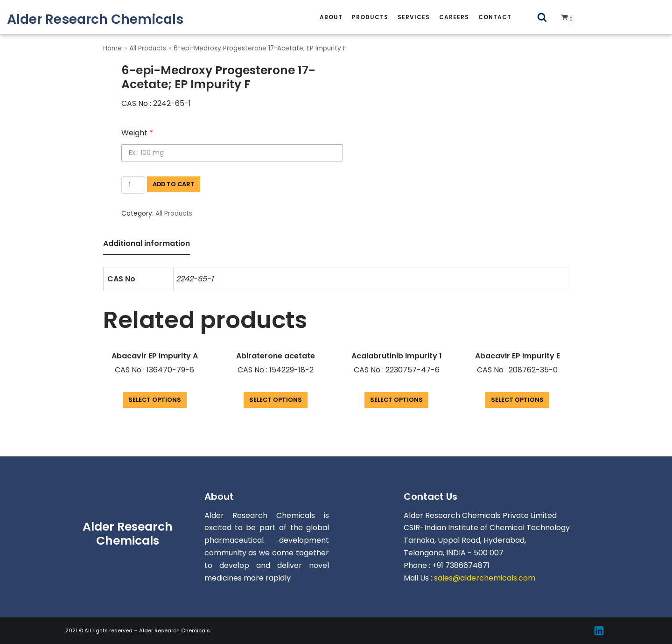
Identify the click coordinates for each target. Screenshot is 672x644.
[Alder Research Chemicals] (95, 19)
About (331, 17)
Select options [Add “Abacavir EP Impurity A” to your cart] (155, 400)
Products (370, 17)
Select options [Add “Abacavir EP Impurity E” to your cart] (517, 400)
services (414, 17)
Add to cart (174, 184)
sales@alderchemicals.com (485, 578)
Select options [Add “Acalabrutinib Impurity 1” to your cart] (396, 400)
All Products (148, 48)
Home (112, 48)
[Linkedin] (599, 631)
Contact (495, 17)
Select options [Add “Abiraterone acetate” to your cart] (276, 400)
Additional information (147, 243)
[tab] (147, 244)
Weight (137, 133)
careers (454, 17)
